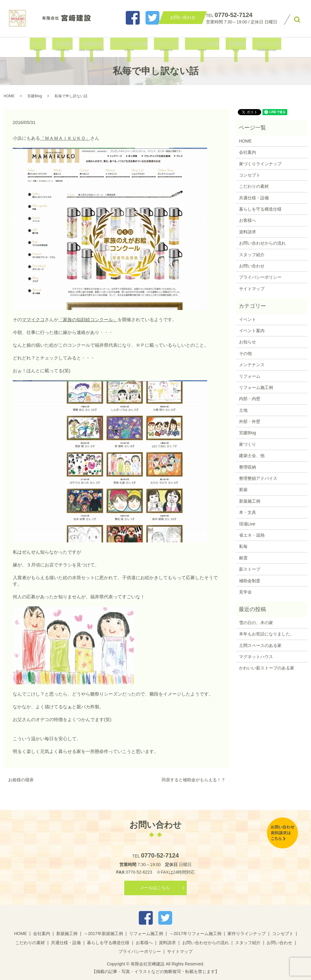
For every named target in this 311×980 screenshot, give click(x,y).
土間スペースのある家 (260, 645)
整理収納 (248, 467)
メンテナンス (252, 365)
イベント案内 (252, 331)
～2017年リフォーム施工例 (195, 934)
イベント (248, 319)
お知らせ (248, 342)
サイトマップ (252, 289)
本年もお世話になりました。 (267, 634)
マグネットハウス (256, 657)
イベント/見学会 (200, 47)
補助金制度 (250, 581)
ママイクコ (33, 320)
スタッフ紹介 (252, 255)
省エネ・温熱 (252, 535)
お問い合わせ (252, 266)
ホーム (43, 47)
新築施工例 (93, 47)
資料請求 (248, 232)
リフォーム (250, 376)
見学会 (245, 592)
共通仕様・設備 (254, 198)
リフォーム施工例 (130, 47)
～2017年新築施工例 (103, 934)
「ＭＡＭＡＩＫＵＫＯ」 (65, 138)
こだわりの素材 (254, 186)
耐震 (243, 558)
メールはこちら (155, 888)
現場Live (247, 524)
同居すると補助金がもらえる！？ (193, 780)
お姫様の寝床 (21, 780)
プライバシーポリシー (260, 277)
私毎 (243, 546)
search (297, 20)
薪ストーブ (250, 569)
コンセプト (250, 175)
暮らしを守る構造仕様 (260, 209)
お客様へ (248, 220)
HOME (9, 96)
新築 (243, 490)
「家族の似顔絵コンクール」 (88, 320)
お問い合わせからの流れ (262, 243)
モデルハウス (261, 47)
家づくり (248, 444)
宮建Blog (232, 47)
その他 (245, 353)
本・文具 (248, 512)
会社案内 (65, 47)
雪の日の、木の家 (256, 623)
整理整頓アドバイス (258, 478)
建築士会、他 (252, 456)
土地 (243, 410)
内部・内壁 (250, 399)
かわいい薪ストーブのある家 (267, 668)
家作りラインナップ (247, 934)
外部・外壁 (250, 421)
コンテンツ (166, 47)
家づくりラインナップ (260, 164)
